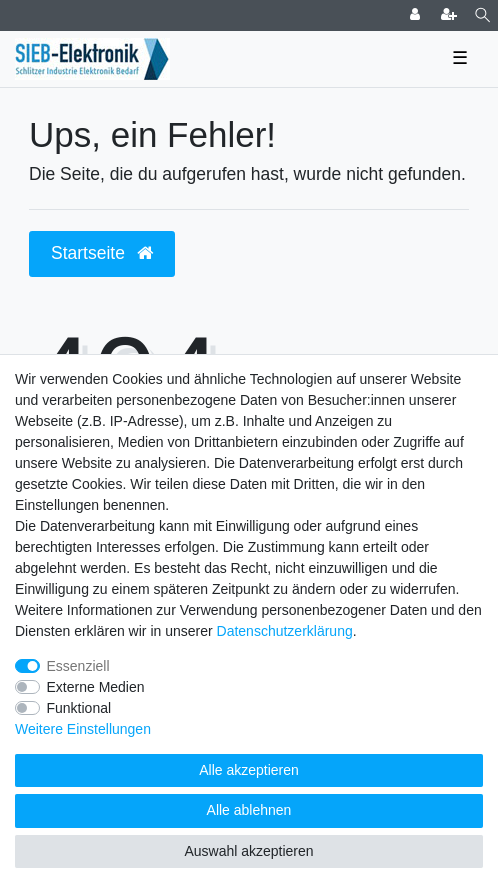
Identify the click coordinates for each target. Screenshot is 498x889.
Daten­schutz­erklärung (285, 631)
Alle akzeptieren (249, 770)
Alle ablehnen (249, 810)
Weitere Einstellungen (83, 729)
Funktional (79, 708)
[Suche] (482, 15)
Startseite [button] (102, 253)
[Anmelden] (417, 15)
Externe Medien (96, 687)
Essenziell (78, 666)
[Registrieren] (451, 15)
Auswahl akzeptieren (248, 851)
